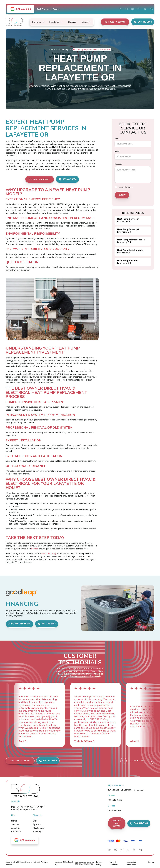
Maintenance (39, 828)
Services (15, 824)
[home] (14, 22)
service (35, 549)
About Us (16, 828)
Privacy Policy (99, 863)
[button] (38, 22)
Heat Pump (64, 50)
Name (117, 139)
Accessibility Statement (132, 863)
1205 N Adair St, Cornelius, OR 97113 (125, 790)
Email (117, 151)
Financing (37, 832)
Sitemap (151, 862)
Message (118, 164)
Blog (35, 821)
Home (52, 50)
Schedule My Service (115, 22)
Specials (37, 824)
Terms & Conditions (114, 863)
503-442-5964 (115, 800)
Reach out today (49, 554)
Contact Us (16, 832)
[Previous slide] (123, 761)
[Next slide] (151, 761)
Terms (130, 187)
